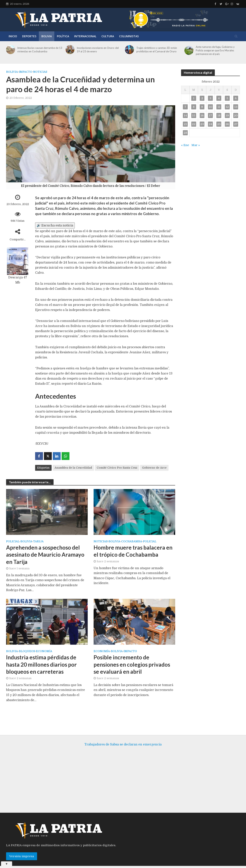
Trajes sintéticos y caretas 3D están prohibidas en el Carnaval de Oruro (157, 50)
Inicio (13, 36)
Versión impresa (22, 850)
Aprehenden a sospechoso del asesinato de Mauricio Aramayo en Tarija (45, 554)
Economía (44, 651)
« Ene (185, 145)
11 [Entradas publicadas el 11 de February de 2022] (219, 107)
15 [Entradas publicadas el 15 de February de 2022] (194, 115)
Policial (13, 541)
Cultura (108, 36)
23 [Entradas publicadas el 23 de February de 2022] (202, 124)
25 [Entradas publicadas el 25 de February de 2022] (219, 124)
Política (63, 36)
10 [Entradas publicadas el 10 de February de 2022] (210, 107)
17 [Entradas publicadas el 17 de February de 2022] (210, 115)
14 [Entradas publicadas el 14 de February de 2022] (185, 115)
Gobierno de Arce (154, 468)
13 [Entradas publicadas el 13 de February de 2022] (236, 107)
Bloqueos (27, 651)
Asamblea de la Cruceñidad (73, 468)
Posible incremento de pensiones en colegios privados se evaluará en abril (132, 664)
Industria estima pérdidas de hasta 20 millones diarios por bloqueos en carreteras (41, 664)
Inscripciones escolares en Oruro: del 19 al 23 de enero (98, 50)
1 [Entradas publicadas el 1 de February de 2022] (194, 98)
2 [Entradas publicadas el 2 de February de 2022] (202, 98)
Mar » (196, 145)
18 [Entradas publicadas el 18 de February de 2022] (219, 115)
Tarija (38, 541)
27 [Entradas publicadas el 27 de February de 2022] (236, 124)
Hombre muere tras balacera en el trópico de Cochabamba (133, 551)
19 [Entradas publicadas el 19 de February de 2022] (227, 115)
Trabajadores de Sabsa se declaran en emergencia (123, 739)
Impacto (26, 72)
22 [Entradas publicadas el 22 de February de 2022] (194, 124)
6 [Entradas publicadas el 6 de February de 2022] (236, 98)
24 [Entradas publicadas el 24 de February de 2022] (210, 124)
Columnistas (129, 36)
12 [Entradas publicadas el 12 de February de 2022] (227, 107)
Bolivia (47, 36)
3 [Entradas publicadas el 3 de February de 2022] (210, 98)
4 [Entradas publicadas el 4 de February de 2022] (219, 98)
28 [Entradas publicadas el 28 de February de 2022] (185, 133)
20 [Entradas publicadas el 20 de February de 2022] (236, 115)
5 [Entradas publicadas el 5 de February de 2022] (227, 98)
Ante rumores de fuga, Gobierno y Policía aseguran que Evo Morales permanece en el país (215, 50)
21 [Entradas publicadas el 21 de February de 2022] (185, 124)
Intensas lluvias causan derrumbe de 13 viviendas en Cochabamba (40, 50)
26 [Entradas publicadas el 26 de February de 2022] (227, 124)
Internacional (85, 36)
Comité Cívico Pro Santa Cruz (117, 468)
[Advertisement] (123, 775)
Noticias (40, 72)
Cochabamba (132, 541)
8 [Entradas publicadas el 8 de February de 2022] (194, 107)
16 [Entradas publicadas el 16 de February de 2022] (202, 115)
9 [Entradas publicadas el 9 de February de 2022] (202, 107)
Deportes (29, 36)
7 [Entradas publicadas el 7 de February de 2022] (185, 107)
